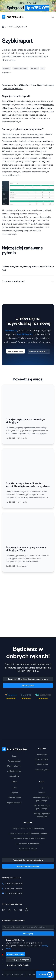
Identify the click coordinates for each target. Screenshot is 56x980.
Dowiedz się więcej (39, 351)
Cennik (14, 756)
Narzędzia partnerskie (28, 848)
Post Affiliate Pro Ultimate (42, 85)
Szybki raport (21, 27)
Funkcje (10, 27)
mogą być (45, 161)
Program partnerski (14, 803)
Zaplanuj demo (28, 685)
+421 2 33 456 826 (14, 884)
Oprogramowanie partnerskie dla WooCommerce (28, 833)
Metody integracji (14, 766)
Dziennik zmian (42, 764)
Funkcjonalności (14, 761)
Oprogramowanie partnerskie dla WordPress (28, 838)
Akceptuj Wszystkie (15, 954)
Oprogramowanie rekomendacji (28, 843)
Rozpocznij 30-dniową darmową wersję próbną (28, 679)
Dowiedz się (11, 330)
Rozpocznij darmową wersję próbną (28, 860)
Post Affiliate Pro (22, 85)
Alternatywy (14, 776)
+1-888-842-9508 (14, 888)
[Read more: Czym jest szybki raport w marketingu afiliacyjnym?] (28, 414)
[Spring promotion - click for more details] (28, 6)
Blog (42, 788)
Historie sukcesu (14, 798)
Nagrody (14, 793)
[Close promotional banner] (53, 3)
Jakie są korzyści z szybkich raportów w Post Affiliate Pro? (28, 268)
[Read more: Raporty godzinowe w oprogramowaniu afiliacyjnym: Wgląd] (28, 542)
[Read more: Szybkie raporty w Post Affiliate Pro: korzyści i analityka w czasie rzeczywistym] (28, 478)
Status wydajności (42, 769)
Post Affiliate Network (13, 89)
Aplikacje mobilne (14, 771)
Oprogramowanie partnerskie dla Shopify (28, 828)
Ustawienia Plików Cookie (18, 965)
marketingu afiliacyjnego (41, 108)
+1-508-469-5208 (13, 893)
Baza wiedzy (42, 755)
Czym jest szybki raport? (28, 282)
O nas (14, 788)
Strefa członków (42, 759)
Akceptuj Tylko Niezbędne (18, 960)
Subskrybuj (28, 934)
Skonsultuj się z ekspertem (28, 866)
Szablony (42, 793)
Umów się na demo (16, 351)
